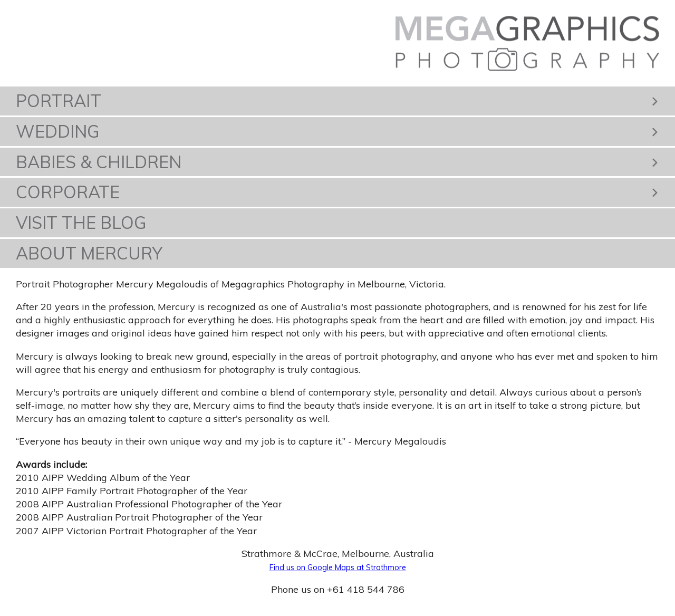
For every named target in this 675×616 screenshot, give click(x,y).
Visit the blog (81, 223)
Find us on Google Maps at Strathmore (338, 567)
